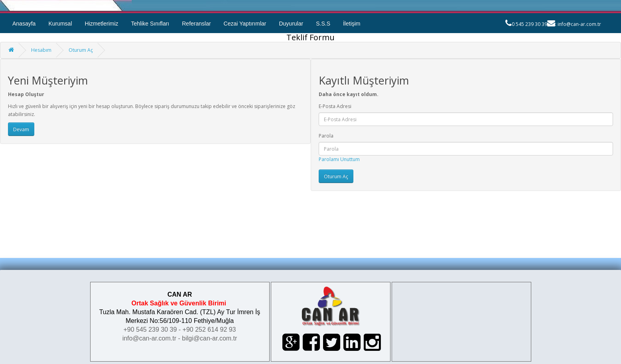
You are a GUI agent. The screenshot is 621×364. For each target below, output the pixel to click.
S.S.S (323, 24)
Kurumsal (60, 24)
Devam (21, 129)
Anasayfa (24, 24)
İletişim (352, 24)
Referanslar (196, 24)
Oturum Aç (81, 50)
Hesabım (41, 50)
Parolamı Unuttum (339, 159)
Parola (326, 136)
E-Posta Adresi (335, 106)
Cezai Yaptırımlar (245, 24)
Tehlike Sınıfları (150, 24)
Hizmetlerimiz (102, 24)
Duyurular (291, 24)
